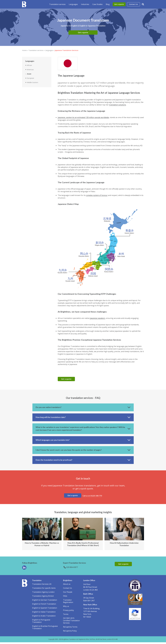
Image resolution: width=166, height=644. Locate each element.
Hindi (30, 90)
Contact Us (133, 4)
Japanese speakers (98, 318)
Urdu (30, 125)
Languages (73, 4)
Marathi (31, 109)
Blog (108, 4)
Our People (68, 594)
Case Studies (97, 4)
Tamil (31, 116)
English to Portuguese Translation (41, 623)
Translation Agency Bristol (43, 598)
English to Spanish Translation (45, 610)
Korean (31, 103)
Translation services (57, 4)
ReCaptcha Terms (70, 629)
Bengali (31, 80)
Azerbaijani (33, 77)
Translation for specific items (44, 590)
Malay (31, 106)
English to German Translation (45, 602)
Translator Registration (68, 603)
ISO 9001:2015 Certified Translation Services (71, 622)
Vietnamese (33, 128)
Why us (66, 608)
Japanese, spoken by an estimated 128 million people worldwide (83, 117)
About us (67, 586)
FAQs (65, 598)
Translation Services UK (42, 586)
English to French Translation (44, 606)
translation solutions (118, 105)
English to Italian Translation (44, 614)
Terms (66, 616)
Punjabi (31, 112)
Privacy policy (68, 612)
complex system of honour (97, 195)
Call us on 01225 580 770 (93, 497)
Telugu (31, 119)
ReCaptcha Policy (70, 633)
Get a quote (119, 4)
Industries (85, 4)
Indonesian (33, 93)
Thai (30, 122)
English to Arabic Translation (44, 618)
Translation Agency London (43, 594)
